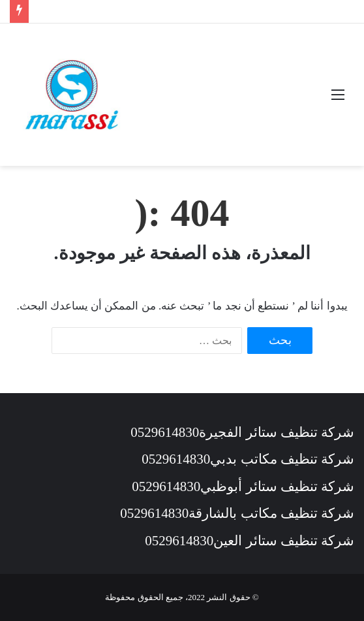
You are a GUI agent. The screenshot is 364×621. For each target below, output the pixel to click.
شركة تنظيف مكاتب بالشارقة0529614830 (237, 513)
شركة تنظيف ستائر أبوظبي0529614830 (243, 486)
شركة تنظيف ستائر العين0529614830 (250, 541)
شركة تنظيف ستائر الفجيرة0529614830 (242, 432)
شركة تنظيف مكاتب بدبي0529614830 (248, 459)
